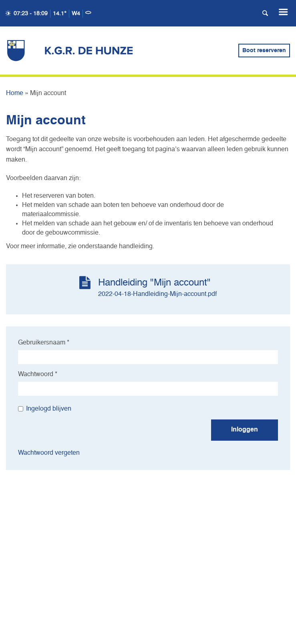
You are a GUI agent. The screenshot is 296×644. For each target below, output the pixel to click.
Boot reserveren (264, 51)
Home (15, 93)
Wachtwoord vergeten (49, 453)
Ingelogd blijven (45, 409)
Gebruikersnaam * (44, 343)
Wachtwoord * (38, 375)
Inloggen (245, 430)
